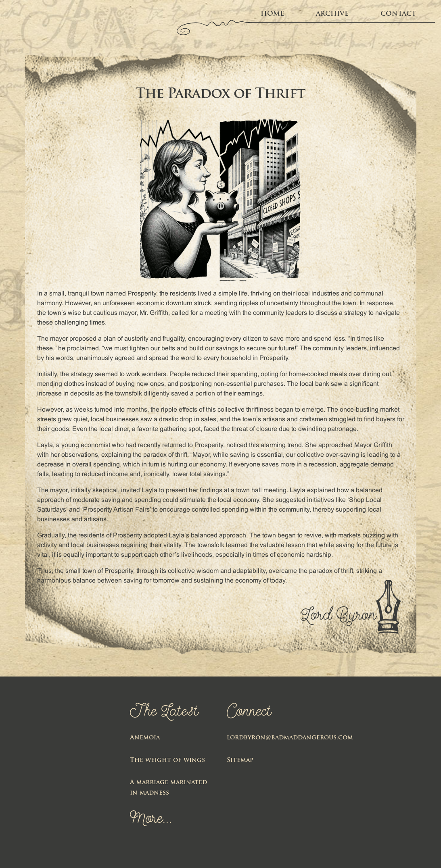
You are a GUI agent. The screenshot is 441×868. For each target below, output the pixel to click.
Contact (398, 14)
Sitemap (240, 761)
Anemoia (145, 738)
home (272, 14)
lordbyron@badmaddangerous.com (290, 738)
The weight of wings (167, 761)
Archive (332, 14)
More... (151, 820)
